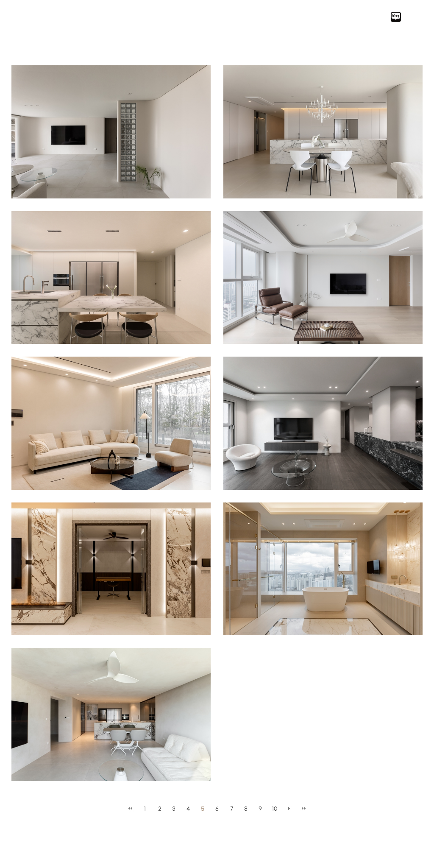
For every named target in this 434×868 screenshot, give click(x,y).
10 (275, 809)
